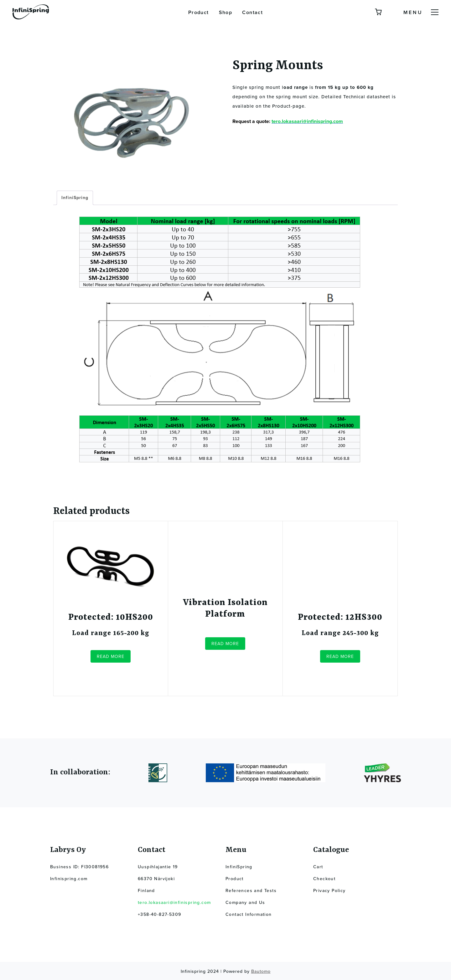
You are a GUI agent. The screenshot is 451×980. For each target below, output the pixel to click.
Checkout (324, 879)
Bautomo (261, 971)
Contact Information (249, 914)
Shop (226, 13)
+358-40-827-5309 (159, 914)
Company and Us (245, 903)
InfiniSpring (239, 867)
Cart (318, 867)
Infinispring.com (69, 879)
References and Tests (251, 891)
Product (199, 13)
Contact (252, 13)
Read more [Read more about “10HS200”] (111, 657)
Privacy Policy (329, 891)
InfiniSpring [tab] (75, 198)
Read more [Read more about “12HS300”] (340, 657)
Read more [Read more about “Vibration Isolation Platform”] (225, 644)
